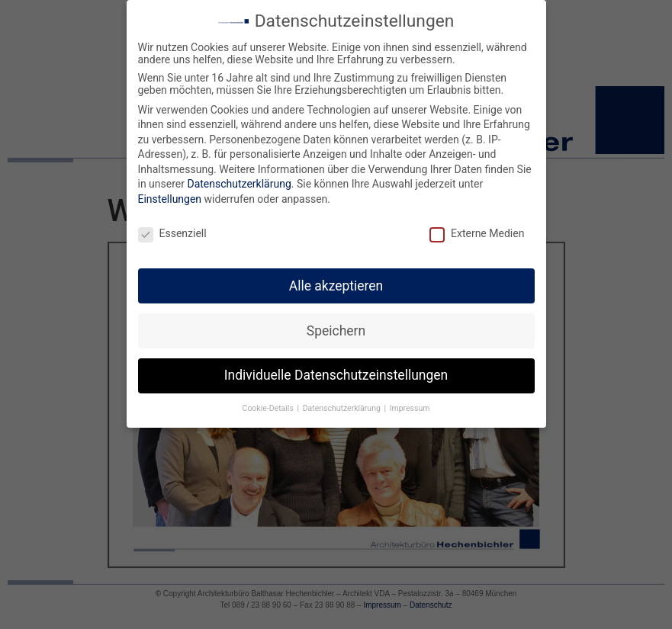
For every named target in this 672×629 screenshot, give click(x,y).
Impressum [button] (410, 401)
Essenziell (172, 226)
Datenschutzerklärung (239, 177)
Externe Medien (477, 226)
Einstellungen (170, 192)
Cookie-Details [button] (269, 401)
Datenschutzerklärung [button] (343, 401)
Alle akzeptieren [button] (336, 278)
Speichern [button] (336, 323)
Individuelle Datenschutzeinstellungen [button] (336, 368)
